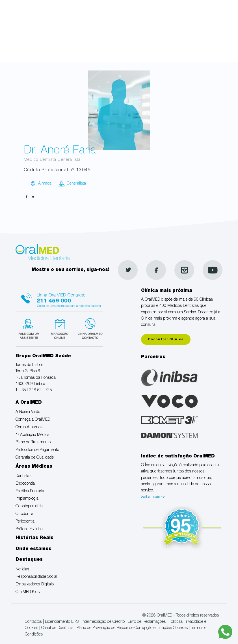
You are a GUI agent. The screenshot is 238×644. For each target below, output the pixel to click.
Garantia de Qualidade (35, 458)
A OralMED (29, 403)
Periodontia (25, 522)
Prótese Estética (29, 529)
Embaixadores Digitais (35, 585)
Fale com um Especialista (30, 328)
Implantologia (27, 499)
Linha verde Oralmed (88, 328)
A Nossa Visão (28, 412)
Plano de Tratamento (33, 442)
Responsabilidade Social (36, 577)
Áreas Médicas (34, 467)
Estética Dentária (30, 491)
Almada (45, 184)
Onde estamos (33, 549)
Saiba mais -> (153, 497)
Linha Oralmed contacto (59, 298)
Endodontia (25, 484)
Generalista (76, 184)
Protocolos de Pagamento (37, 450)
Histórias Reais (34, 538)
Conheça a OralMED (33, 420)
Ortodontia (24, 514)
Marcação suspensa (59, 328)
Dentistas (23, 476)
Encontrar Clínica (166, 340)
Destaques (29, 560)
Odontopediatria (29, 506)
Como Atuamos (29, 427)
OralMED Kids (28, 592)
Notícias (22, 570)
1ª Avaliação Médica (33, 435)
